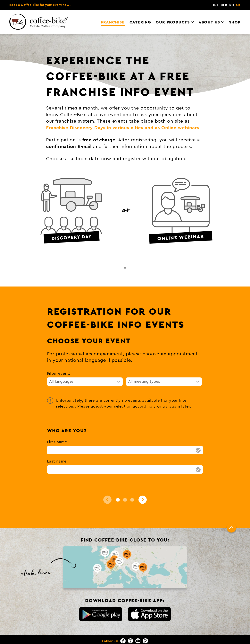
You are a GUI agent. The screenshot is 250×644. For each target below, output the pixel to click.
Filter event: (59, 362)
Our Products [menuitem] (173, 8)
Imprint (159, 639)
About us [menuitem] (209, 8)
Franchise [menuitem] (113, 8)
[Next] (143, 488)
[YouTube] (138, 630)
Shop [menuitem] (235, 8)
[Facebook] (123, 630)
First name (57, 431)
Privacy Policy (179, 639)
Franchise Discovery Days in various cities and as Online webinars (123, 117)
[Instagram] (130, 630)
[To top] (231, 516)
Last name (57, 450)
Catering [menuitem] (140, 8)
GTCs (198, 639)
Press (211, 639)
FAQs (224, 639)
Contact (143, 639)
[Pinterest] (145, 630)
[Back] (107, 488)
